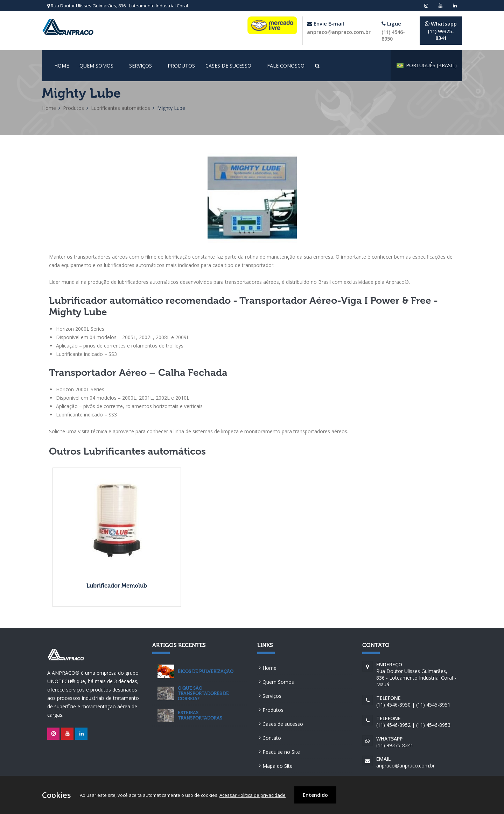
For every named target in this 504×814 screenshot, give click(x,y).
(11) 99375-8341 (441, 31)
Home (62, 66)
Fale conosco (286, 66)
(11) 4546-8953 (433, 725)
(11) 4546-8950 (393, 705)
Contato (272, 738)
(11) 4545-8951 (433, 705)
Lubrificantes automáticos (121, 108)
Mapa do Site (278, 766)
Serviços (141, 66)
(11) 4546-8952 (393, 725)
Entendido (315, 795)
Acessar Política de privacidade (253, 795)
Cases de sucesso (228, 66)
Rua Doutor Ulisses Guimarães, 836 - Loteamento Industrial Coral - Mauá (416, 674)
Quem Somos (96, 66)
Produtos (181, 66)
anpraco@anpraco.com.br (339, 32)
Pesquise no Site (281, 752)
